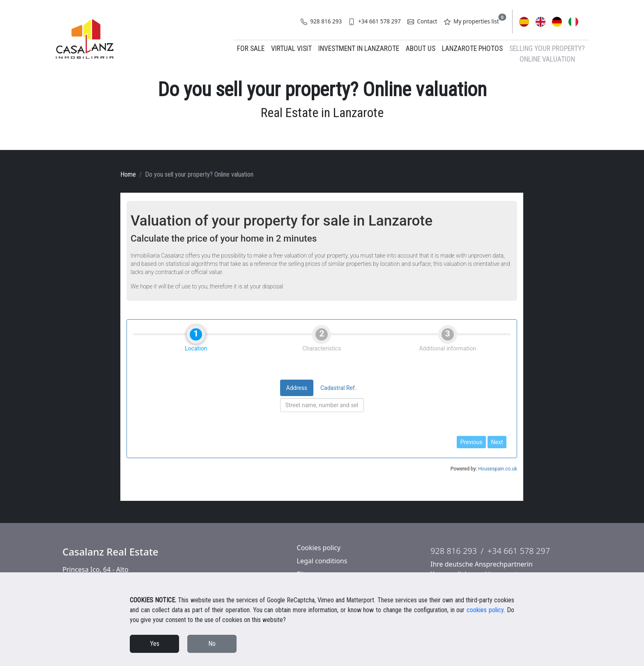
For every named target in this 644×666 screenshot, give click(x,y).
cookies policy (485, 610)
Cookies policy (319, 548)
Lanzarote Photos (472, 48)
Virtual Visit (291, 48)
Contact (422, 21)
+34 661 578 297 (374, 21)
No (212, 644)
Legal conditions (322, 561)
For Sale (251, 48)
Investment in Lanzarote (359, 48)
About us (421, 48)
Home (128, 174)
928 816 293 (321, 21)
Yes (155, 644)
